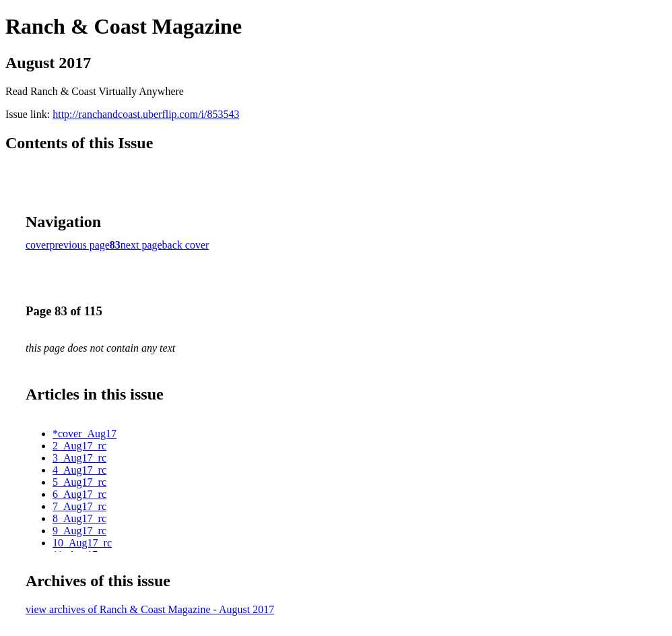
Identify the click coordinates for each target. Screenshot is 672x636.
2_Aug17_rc (79, 446)
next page (141, 245)
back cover (186, 245)
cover (38, 245)
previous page (80, 245)
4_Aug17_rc (79, 470)
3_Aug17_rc (79, 458)
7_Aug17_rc (79, 506)
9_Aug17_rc (79, 531)
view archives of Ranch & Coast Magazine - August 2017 (150, 609)
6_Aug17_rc (79, 494)
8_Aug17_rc (79, 518)
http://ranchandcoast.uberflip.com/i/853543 (146, 114)
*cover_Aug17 (85, 434)
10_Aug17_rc (82, 543)
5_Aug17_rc (79, 482)
